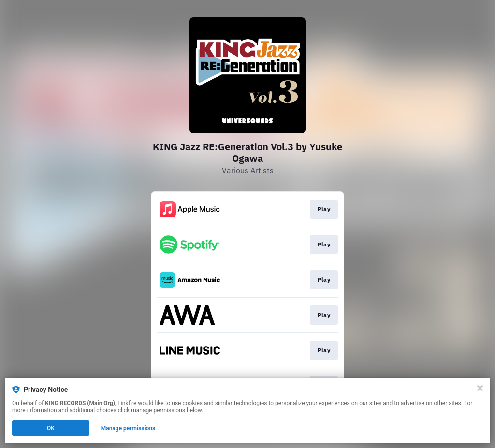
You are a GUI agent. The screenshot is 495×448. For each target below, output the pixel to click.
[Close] (480, 388)
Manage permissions (128, 428)
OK (51, 428)
